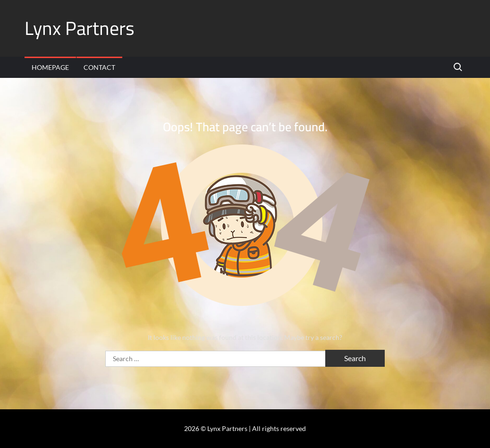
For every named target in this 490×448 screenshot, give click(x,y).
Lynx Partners (80, 28)
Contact (99, 67)
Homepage (50, 67)
